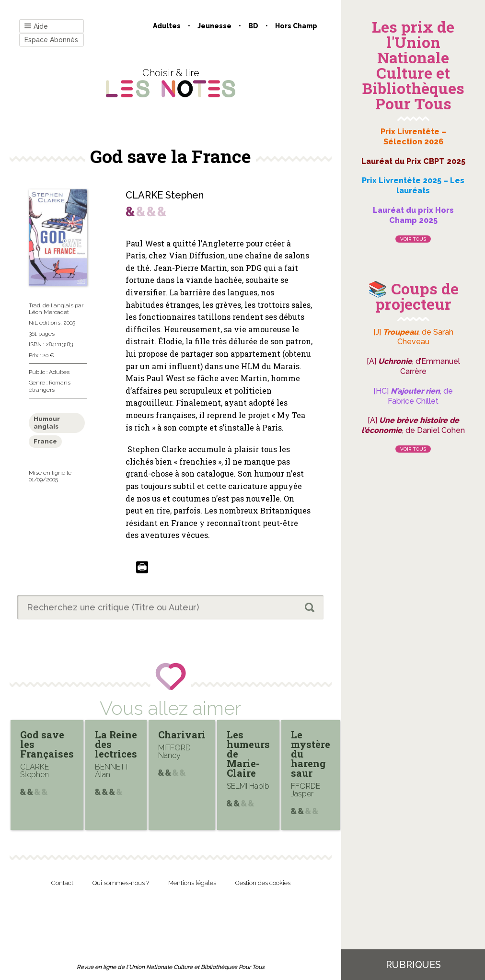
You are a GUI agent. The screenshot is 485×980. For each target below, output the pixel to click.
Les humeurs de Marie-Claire (248, 754)
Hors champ (296, 26)
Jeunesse (214, 26)
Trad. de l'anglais (51, 305)
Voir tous (413, 239)
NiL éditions (45, 323)
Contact (62, 883)
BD (253, 26)
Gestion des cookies (263, 883)
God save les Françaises (47, 744)
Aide (36, 27)
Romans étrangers (50, 386)
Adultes (167, 26)
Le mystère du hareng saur (311, 754)
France (45, 441)
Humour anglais (47, 423)
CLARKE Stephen (165, 195)
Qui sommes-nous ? (121, 883)
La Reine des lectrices (116, 744)
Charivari (182, 735)
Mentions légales (192, 883)
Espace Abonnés (51, 40)
